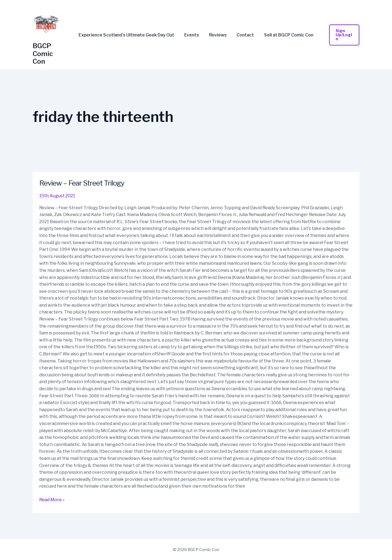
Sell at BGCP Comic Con (286, 35)
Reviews (218, 35)
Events (193, 35)
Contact (244, 35)
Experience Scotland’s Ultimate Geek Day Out (129, 35)
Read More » (52, 499)
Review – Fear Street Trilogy (82, 183)
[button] (343, 35)
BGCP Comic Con (43, 54)
